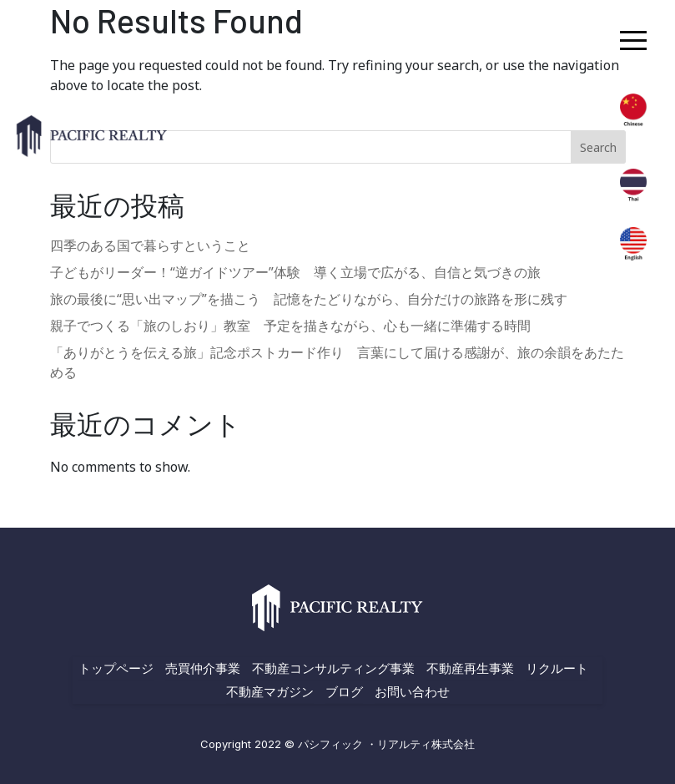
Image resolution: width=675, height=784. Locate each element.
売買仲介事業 (203, 668)
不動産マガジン (270, 692)
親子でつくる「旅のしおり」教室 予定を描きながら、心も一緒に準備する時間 (290, 326)
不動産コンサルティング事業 (333, 668)
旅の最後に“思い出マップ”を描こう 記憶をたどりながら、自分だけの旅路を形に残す (309, 299)
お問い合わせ (412, 692)
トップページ (116, 668)
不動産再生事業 (470, 668)
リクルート (557, 668)
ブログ (344, 692)
